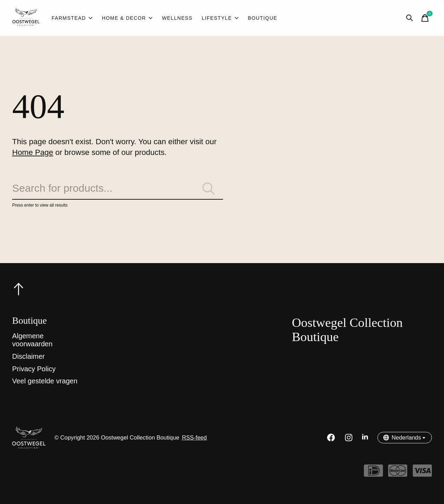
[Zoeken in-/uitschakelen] (410, 18)
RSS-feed (194, 438)
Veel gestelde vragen (45, 381)
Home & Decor (127, 18)
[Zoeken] (118, 189)
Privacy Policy (34, 369)
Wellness (177, 18)
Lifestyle (220, 18)
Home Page (33, 152)
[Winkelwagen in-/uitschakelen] (425, 18)
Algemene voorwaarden (32, 340)
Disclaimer (28, 356)
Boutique (262, 18)
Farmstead (72, 18)
